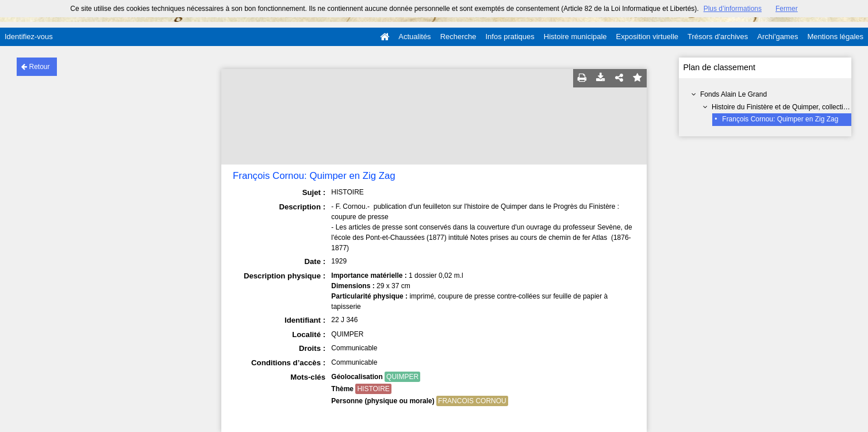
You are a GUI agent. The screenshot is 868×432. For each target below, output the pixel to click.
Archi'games (777, 37)
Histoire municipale (575, 37)
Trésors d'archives (718, 37)
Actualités (414, 37)
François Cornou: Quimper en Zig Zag (780, 119)
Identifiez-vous (29, 37)
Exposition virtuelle (647, 37)
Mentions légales (835, 37)
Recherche (458, 37)
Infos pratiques (510, 37)
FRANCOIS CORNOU (472, 401)
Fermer (787, 9)
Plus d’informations (733, 9)
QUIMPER (402, 377)
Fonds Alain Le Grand (733, 94)
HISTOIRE (373, 389)
